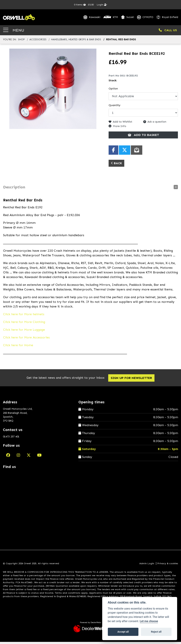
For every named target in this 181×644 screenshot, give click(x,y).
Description (14, 189)
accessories (38, 42)
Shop (21, 42)
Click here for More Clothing (24, 324)
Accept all (123, 632)
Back (116, 165)
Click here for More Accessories (26, 339)
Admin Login (147, 565)
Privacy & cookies (168, 565)
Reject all (156, 632)
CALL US (168, 32)
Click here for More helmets (24, 316)
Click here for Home (18, 347)
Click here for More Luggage (24, 332)
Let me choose (149, 621)
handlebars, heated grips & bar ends (76, 42)
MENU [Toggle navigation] (14, 32)
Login (102, 5)
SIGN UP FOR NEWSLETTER (132, 380)
